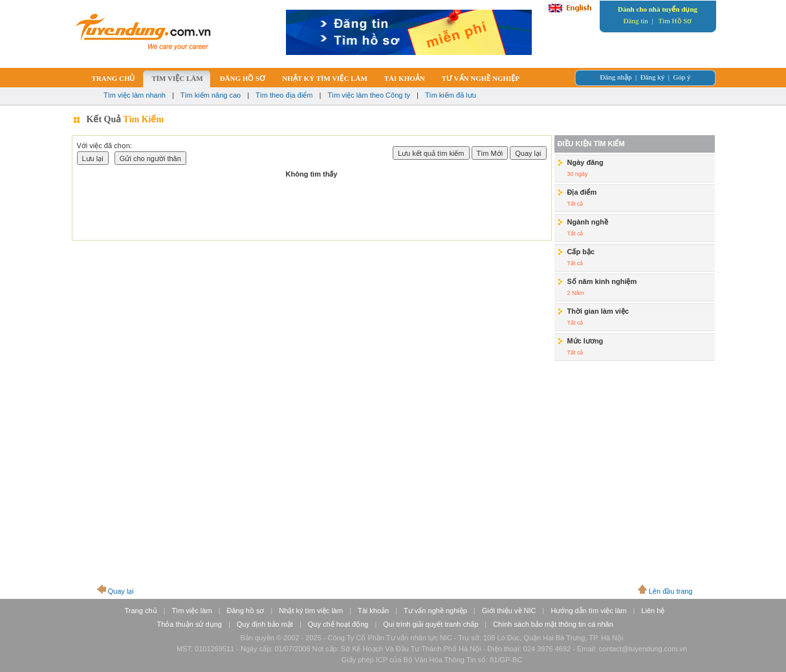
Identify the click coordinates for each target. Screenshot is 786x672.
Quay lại (121, 591)
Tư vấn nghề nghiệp (435, 611)
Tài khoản (373, 611)
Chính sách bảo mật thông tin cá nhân (553, 624)
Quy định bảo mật (265, 624)
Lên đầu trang (671, 591)
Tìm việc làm (191, 611)
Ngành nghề (588, 222)
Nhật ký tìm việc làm (311, 611)
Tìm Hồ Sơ (675, 21)
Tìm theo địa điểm (284, 95)
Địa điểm (582, 192)
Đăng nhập (616, 77)
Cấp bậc (581, 252)
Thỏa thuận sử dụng (190, 624)
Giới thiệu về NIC (509, 611)
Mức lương (585, 341)
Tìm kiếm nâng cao (211, 95)
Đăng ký (653, 77)
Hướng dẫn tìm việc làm (588, 611)
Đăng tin (636, 21)
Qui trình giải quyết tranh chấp (431, 624)
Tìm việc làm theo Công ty (369, 95)
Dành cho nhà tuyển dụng (658, 9)
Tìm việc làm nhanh (135, 95)
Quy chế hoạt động (338, 624)
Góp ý (682, 77)
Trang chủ (141, 611)
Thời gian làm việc (598, 311)
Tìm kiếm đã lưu (451, 95)
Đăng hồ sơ (245, 611)
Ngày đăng (585, 162)
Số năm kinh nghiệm (602, 281)
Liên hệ (653, 611)
